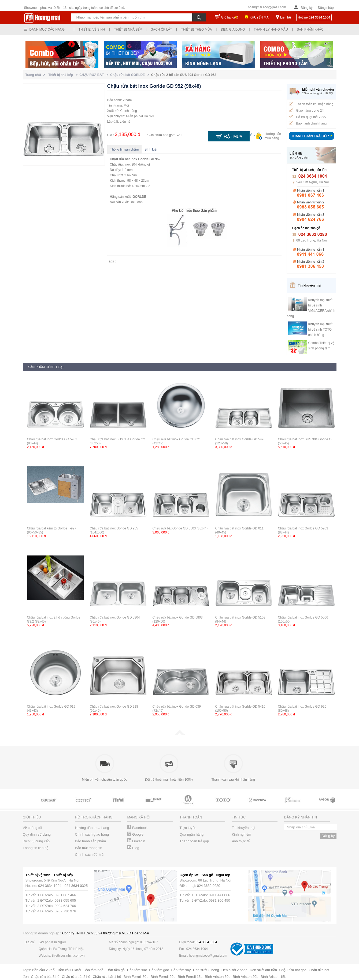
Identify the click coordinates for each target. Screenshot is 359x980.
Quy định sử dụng (37, 834)
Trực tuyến (188, 828)
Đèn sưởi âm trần (263, 970)
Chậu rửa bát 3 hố (45, 977)
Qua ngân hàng (192, 834)
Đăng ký (307, 8)
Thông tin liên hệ (36, 848)
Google (136, 834)
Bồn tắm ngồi (94, 970)
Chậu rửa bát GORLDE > (131, 75)
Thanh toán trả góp (194, 841)
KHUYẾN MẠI (260, 17)
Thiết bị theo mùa (196, 30)
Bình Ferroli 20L (163, 977)
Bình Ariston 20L (245, 977)
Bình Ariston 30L (218, 977)
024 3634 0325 (76, 886)
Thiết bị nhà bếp (128, 30)
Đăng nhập (326, 8)
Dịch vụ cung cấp (36, 841)
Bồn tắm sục (137, 970)
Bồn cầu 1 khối (69, 970)
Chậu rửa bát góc (293, 970)
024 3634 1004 (50, 886)
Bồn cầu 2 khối (44, 970)
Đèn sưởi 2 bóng (234, 970)
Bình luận (151, 149)
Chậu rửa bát (120, 159)
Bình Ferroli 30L (136, 977)
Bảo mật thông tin (89, 848)
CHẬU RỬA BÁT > (95, 75)
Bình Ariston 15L (273, 977)
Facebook (138, 828)
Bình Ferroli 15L (190, 977)
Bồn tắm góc (159, 970)
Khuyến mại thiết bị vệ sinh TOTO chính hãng (320, 330)
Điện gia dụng (233, 30)
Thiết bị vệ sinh (92, 30)
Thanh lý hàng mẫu (271, 30)
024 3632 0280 (209, 886)
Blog (133, 848)
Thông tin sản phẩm (125, 149)
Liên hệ (286, 17)
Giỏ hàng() (230, 17)
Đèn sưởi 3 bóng (206, 970)
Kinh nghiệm (242, 834)
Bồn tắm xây (181, 970)
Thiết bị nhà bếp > (64, 75)
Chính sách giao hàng (92, 834)
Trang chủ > (36, 75)
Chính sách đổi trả (89, 855)
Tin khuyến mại (244, 828)
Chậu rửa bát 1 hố (107, 977)
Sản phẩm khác (310, 30)
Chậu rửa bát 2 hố (76, 977)
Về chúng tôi (32, 828)
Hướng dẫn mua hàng (92, 828)
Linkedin (136, 841)
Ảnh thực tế (241, 841)
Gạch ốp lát (161, 30)
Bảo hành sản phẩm (91, 841)
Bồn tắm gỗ (116, 970)
